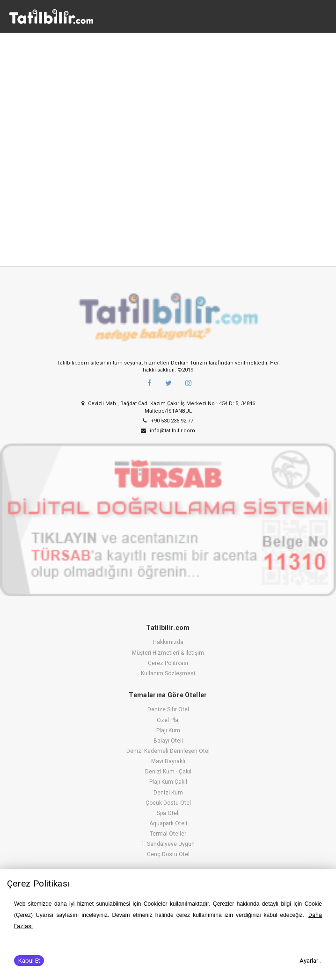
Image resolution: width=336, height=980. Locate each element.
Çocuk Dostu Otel (168, 803)
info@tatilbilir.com (168, 431)
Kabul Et (29, 961)
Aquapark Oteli (168, 823)
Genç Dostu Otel (168, 854)
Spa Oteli (168, 813)
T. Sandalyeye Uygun (168, 844)
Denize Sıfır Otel (168, 709)
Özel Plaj (168, 720)
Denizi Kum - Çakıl (168, 772)
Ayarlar (309, 961)
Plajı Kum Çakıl (168, 782)
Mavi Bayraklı (168, 761)
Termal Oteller (168, 834)
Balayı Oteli (168, 741)
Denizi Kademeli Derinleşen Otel (168, 751)
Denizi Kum (168, 793)
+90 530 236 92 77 (168, 421)
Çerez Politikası (168, 663)
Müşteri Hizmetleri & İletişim (168, 653)
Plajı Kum (168, 730)
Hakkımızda (168, 642)
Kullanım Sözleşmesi (168, 673)
